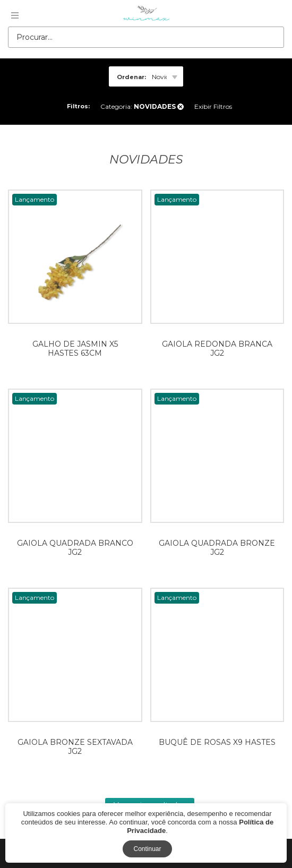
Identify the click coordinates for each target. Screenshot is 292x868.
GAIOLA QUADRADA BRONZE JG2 (217, 548)
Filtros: (78, 106)
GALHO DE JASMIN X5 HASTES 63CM (75, 349)
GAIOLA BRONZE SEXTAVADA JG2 (75, 747)
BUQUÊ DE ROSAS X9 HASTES (217, 742)
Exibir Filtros (213, 106)
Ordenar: (131, 77)
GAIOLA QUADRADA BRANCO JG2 (75, 548)
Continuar (147, 849)
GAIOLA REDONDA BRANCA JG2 (217, 349)
